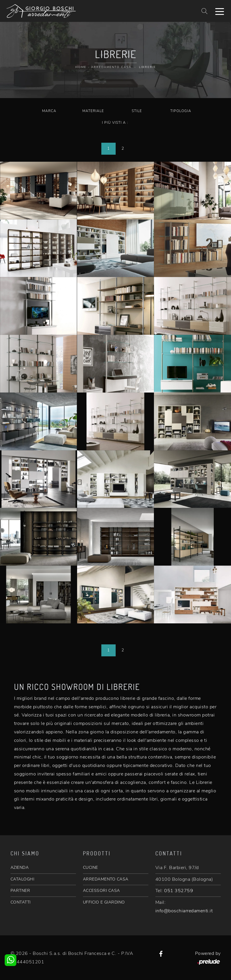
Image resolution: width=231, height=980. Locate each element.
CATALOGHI (22, 879)
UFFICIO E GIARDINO (104, 902)
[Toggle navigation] (220, 11)
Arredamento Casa (111, 67)
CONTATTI (21, 902)
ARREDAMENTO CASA (106, 879)
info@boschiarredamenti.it (184, 911)
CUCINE (91, 867)
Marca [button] (49, 111)
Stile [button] (137, 111)
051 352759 (179, 891)
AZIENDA (20, 867)
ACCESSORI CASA (101, 891)
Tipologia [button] (181, 111)
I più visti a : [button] (115, 123)
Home (81, 67)
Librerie (147, 67)
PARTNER (20, 891)
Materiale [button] (93, 111)
